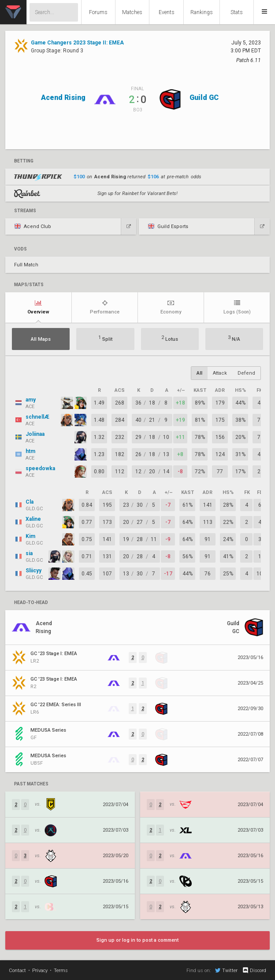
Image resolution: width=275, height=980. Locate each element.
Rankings (202, 12)
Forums (98, 12)
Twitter (226, 970)
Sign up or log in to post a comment (137, 940)
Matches (132, 12)
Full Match (26, 265)
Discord (254, 970)
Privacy (40, 971)
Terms (61, 971)
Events (167, 12)
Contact (17, 971)
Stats (237, 12)
